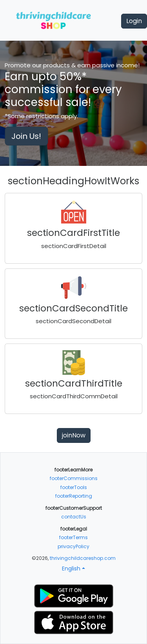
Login (134, 21)
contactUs (74, 517)
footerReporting (74, 496)
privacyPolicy (73, 546)
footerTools (74, 487)
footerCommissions (74, 478)
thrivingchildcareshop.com (83, 558)
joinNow (74, 435)
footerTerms (73, 537)
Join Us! (26, 136)
